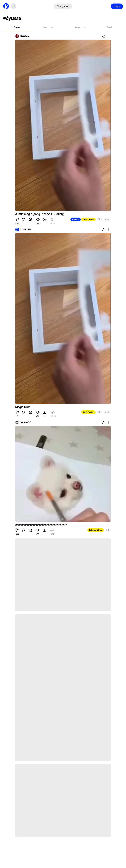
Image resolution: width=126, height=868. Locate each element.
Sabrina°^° (26, 423)
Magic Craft (23, 407)
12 (107, 219)
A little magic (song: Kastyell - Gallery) (40, 214)
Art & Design (88, 219)
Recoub (76, 219)
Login (117, 6)
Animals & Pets (96, 530)
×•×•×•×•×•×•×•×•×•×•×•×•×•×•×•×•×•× (41, 525)
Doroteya (25, 36)
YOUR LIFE (26, 230)
